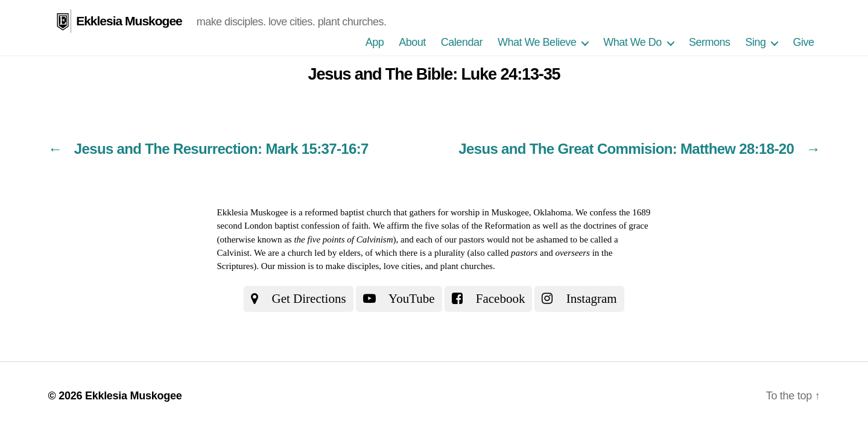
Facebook (489, 299)
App (375, 42)
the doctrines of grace (609, 226)
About (412, 42)
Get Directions (298, 299)
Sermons (710, 42)
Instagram (579, 299)
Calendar (462, 42)
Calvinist (233, 253)
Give (803, 42)
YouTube (399, 299)
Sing (755, 42)
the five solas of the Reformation (471, 226)
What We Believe (537, 42)
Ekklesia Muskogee (129, 21)
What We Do (632, 42)
